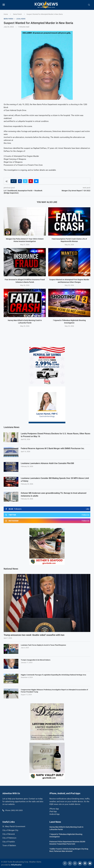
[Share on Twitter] (25, 181)
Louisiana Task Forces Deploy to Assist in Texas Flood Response (43, 645)
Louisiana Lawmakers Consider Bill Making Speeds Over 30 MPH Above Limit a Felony (55, 479)
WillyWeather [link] (16, 865)
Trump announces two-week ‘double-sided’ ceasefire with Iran (34, 635)
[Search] (89, 5)
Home (6, 14)
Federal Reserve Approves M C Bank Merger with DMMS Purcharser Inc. (53, 448)
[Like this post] (14, 181)
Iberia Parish (17, 14)
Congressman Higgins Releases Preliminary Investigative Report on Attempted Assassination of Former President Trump (54, 691)
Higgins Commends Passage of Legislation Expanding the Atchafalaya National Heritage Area (53, 675)
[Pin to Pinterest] (31, 181)
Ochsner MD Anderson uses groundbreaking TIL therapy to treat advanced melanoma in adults (54, 494)
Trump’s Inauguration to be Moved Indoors (36, 660)
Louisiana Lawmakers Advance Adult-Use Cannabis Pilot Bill (47, 463)
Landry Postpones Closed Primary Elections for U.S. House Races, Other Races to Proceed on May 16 (56, 435)
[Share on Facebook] (20, 181)
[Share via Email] (36, 181)
